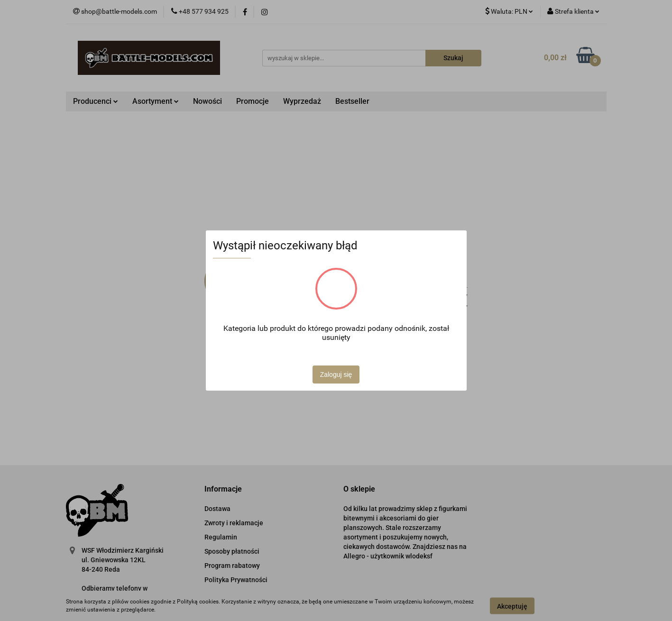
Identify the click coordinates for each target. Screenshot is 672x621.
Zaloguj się (336, 374)
